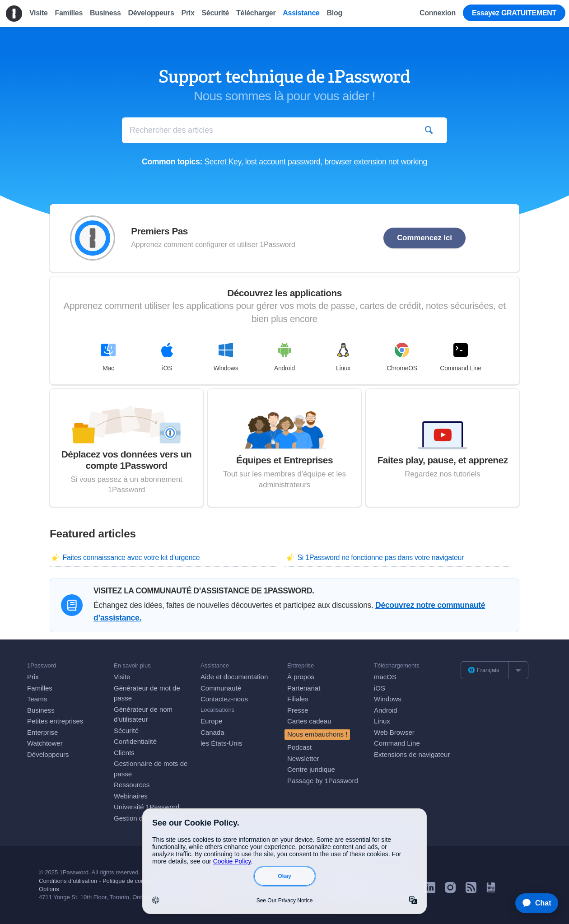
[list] (494, 670)
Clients (124, 753)
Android (284, 357)
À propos (301, 677)
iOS (167, 357)
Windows (226, 357)
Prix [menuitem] (188, 13)
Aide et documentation (234, 677)
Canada (212, 732)
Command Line (460, 357)
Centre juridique (311, 769)
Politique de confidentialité (137, 881)
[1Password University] (491, 890)
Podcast (299, 747)
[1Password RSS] (471, 890)
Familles (40, 688)
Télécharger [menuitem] (256, 13)
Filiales (298, 699)
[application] (532, 903)
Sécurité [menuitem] (216, 13)
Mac (108, 357)
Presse (298, 710)
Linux (343, 357)
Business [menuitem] (105, 13)
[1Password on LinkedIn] (430, 890)
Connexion (438, 13)
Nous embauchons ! (317, 734)
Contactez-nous (224, 699)
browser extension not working (376, 162)
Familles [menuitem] (68, 13)
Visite (122, 677)
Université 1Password (147, 807)
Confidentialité (135, 741)
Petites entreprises (55, 721)
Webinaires (131, 796)
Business (41, 710)
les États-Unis (222, 743)
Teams (37, 699)
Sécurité (126, 730)
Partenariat (304, 688)
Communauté (221, 688)
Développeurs (48, 754)
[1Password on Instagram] (450, 890)
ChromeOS (402, 357)
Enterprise (42, 732)
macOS (385, 677)
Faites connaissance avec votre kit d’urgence (131, 558)
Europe (211, 721)
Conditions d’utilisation (68, 881)
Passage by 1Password (323, 781)
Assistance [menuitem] (301, 13)
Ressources (132, 785)
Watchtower (45, 743)
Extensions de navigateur (412, 754)
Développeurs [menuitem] (151, 13)
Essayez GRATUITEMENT (514, 13)
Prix (33, 677)
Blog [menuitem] (335, 13)
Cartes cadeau (309, 721)
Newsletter (303, 758)
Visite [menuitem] (38, 13)
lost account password (283, 162)
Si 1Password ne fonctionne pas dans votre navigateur (380, 558)
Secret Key (222, 162)
